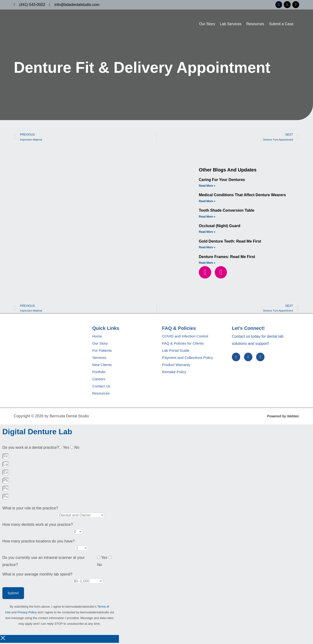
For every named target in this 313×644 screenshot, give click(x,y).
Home (97, 337)
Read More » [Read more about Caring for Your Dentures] (207, 186)
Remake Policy (175, 373)
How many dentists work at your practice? (38, 526)
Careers (99, 380)
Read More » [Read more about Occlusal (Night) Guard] (207, 233)
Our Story (206, 23)
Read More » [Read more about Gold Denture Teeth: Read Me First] (207, 248)
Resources (255, 23)
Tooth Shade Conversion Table (227, 211)
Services (100, 359)
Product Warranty (177, 366)
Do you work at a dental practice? (31, 449)
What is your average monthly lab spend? (37, 575)
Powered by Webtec (282, 417)
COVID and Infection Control (186, 337)
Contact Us (102, 387)
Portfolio (99, 373)
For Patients (103, 352)
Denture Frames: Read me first (227, 257)
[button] (205, 273)
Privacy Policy (27, 613)
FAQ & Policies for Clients (184, 344)
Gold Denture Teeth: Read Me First (230, 242)
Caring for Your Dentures (222, 180)
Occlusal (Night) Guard (220, 227)
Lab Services (230, 23)
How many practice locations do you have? (39, 542)
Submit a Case (281, 23)
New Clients (102, 366)
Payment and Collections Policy (189, 359)
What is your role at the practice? (30, 509)
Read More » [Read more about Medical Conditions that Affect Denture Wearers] (207, 202)
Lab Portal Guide (176, 352)
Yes (67, 449)
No (77, 449)
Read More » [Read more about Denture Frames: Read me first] (207, 263)
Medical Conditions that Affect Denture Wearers (242, 196)
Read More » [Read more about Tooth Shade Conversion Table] (207, 217)
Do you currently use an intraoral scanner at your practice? (44, 562)
